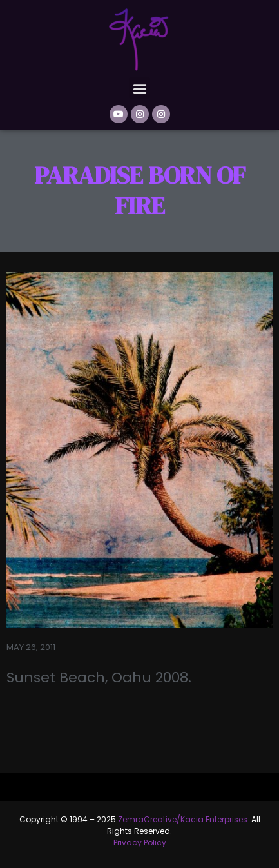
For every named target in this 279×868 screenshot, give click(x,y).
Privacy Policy (140, 843)
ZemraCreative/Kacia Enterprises (183, 819)
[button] (139, 88)
